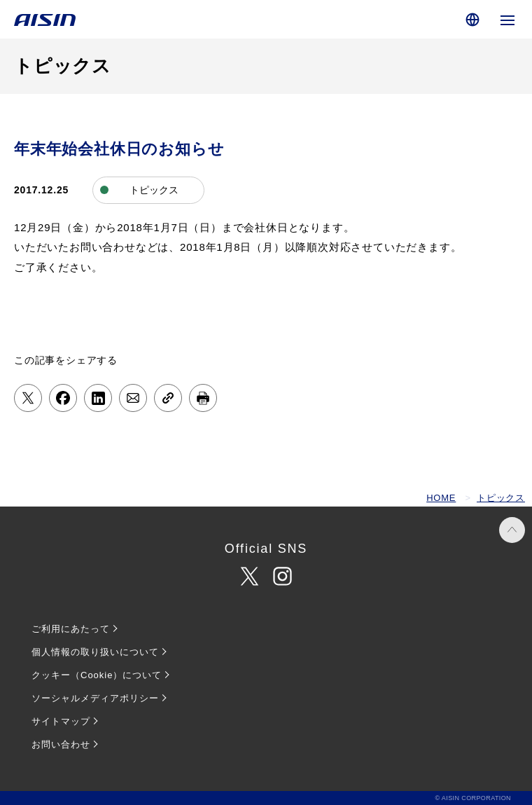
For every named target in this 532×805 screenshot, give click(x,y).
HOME (441, 498)
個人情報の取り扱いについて (95, 652)
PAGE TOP (512, 530)
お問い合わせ (61, 744)
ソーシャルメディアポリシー (95, 698)
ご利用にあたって (71, 629)
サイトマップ (61, 721)
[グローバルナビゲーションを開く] (507, 19)
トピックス (501, 498)
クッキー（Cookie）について (97, 675)
